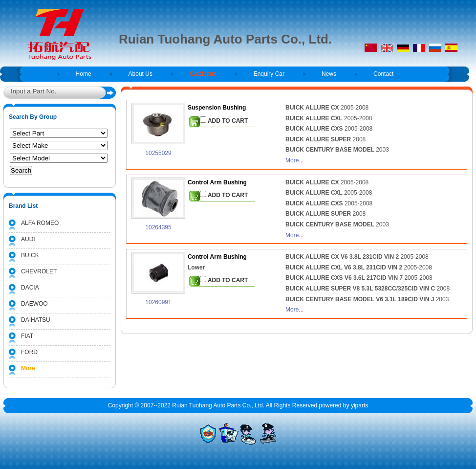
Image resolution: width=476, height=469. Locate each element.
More (292, 160)
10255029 (158, 153)
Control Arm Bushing (217, 182)
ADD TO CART (224, 120)
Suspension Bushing (217, 108)
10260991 (158, 302)
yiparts (359, 405)
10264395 (158, 227)
